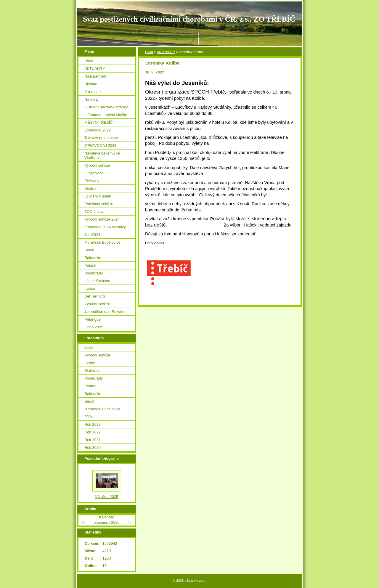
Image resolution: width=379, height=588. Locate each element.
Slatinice (91, 371)
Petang (90, 386)
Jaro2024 (92, 235)
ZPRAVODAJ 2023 (100, 146)
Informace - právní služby (106, 115)
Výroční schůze (97, 165)
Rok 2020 (93, 448)
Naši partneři (95, 76)
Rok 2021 (93, 440)
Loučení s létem (98, 196)
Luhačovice (94, 173)
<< (83, 522)
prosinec (101, 522)
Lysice (90, 289)
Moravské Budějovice (102, 242)
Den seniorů (95, 296)
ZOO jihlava (94, 212)
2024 (89, 417)
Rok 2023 (93, 424)
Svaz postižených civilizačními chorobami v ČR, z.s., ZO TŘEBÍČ (189, 19)
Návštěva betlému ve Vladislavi (102, 155)
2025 (89, 347)
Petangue (93, 319)
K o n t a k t (94, 92)
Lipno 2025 (94, 327)
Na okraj (91, 99)
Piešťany (92, 181)
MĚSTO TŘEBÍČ (99, 122)
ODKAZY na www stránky (106, 107)
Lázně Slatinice (97, 281)
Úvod (149, 52)
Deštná (90, 188)
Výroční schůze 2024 (102, 219)
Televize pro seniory (101, 138)
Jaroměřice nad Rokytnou (106, 312)
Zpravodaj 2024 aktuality (105, 227)
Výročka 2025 (107, 497)
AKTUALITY (166, 52)
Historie (91, 84)
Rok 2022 (93, 432)
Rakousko (93, 258)
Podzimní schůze (99, 204)
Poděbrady (94, 273)
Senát (89, 250)
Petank (90, 265)
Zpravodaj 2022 (98, 130)
